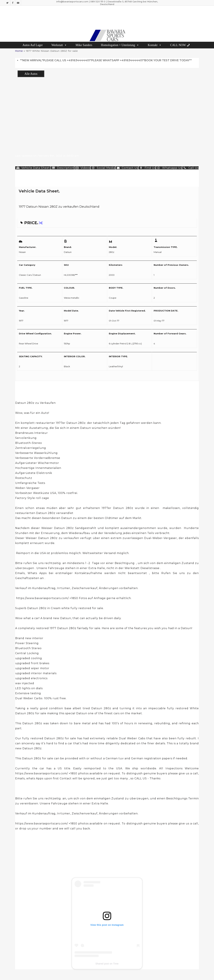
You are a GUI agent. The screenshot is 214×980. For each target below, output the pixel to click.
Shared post (102, 964)
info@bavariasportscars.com (72, 2)
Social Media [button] (103, 168)
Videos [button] (82, 168)
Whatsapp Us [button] (169, 168)
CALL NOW (178, 45)
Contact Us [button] (127, 168)
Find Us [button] (147, 168)
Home (19, 51)
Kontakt (155, 45)
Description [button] (62, 168)
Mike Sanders (84, 45)
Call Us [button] (190, 168)
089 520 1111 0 (98, 2)
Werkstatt (59, 45)
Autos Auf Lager (33, 45)
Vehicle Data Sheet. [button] (33, 168)
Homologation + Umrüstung (120, 45)
